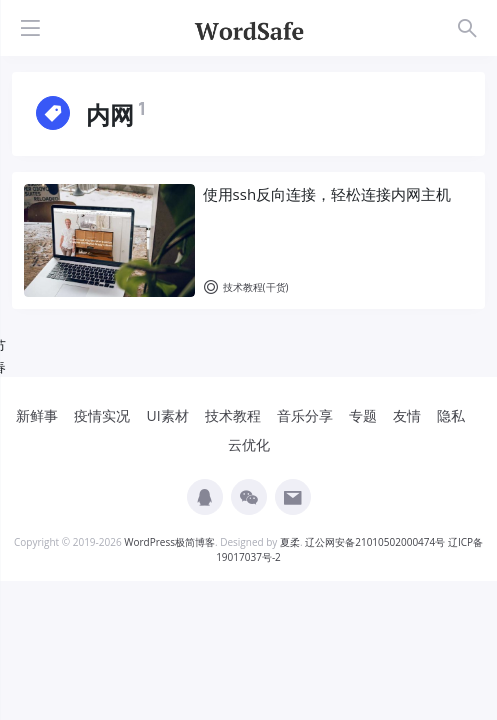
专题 (363, 415)
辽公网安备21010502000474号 (375, 542)
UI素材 (167, 415)
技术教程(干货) (246, 287)
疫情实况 (102, 415)
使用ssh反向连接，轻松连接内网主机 (327, 194)
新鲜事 (37, 415)
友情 (407, 415)
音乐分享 (305, 415)
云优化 (249, 444)
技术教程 (233, 415)
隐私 (451, 415)
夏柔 (290, 542)
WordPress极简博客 (169, 542)
